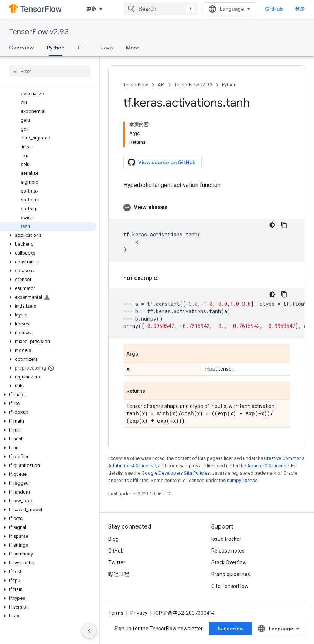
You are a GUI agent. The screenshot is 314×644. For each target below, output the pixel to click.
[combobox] (161, 9)
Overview (21, 48)
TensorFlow (136, 85)
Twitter (117, 562)
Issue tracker (226, 539)
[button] (48, 235)
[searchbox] (50, 71)
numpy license (242, 480)
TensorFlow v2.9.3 (39, 32)
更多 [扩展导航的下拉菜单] (91, 9)
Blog (113, 539)
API (161, 85)
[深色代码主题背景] (272, 225)
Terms (116, 613)
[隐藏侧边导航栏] (89, 631)
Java (107, 48)
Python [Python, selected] (56, 48)
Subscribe (230, 629)
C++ (83, 48)
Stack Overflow (229, 562)
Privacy (139, 613)
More (133, 48)
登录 (300, 9)
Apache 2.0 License (268, 466)
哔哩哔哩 (119, 574)
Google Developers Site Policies (176, 473)
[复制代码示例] (284, 225)
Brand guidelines (231, 574)
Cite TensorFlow (230, 586)
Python (229, 85)
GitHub (274, 9)
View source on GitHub (162, 162)
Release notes (228, 551)
